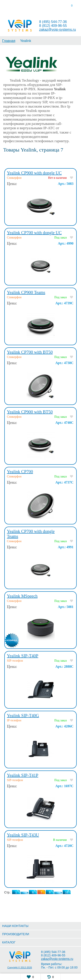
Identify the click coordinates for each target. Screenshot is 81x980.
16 (67, 892)
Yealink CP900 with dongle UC (34, 173)
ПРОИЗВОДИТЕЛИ (16, 934)
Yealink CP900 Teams (26, 292)
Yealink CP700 (20, 472)
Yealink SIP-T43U (23, 835)
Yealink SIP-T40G (23, 716)
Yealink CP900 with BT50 (30, 412)
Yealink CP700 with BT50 (30, 352)
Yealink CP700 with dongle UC (34, 233)
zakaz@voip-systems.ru (57, 30)
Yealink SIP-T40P (23, 656)
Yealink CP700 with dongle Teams (31, 534)
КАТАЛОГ (9, 942)
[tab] (10, 6)
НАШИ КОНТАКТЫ (15, 926)
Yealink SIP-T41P (23, 775)
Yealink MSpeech (22, 596)
